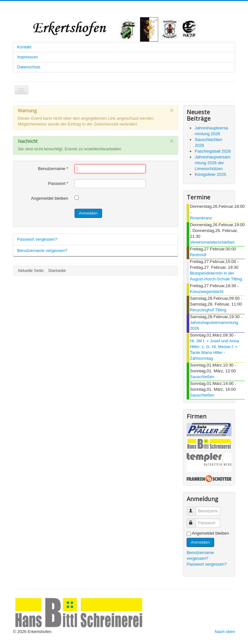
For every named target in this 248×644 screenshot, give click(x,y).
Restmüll (198, 255)
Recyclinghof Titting (208, 310)
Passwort (58, 183)
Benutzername (53, 169)
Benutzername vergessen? (42, 251)
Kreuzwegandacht (207, 292)
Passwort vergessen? (37, 239)
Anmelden (88, 213)
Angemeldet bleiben (50, 198)
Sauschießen (202, 377)
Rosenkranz (201, 218)
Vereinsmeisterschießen (212, 242)
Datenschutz (29, 67)
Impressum (27, 57)
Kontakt (24, 47)
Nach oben (225, 632)
